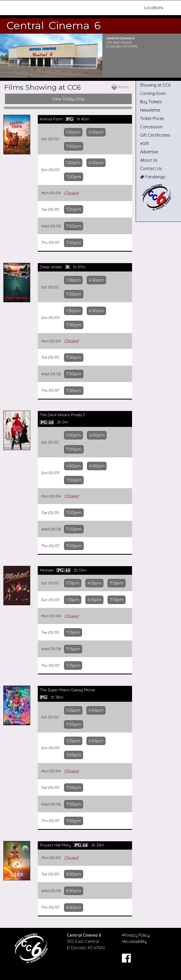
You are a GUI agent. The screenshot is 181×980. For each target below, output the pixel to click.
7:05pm (74, 724)
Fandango (153, 177)
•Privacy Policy (136, 935)
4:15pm (94, 583)
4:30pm (96, 280)
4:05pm (96, 710)
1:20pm (73, 132)
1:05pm (73, 710)
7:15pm (117, 583)
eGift (145, 143)
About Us (149, 160)
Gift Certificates (155, 135)
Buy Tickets (151, 102)
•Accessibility (134, 941)
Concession (151, 127)
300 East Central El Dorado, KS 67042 (122, 44)
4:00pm (97, 435)
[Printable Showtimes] (120, 87)
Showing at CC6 (155, 85)
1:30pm (73, 280)
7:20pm (74, 146)
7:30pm (74, 294)
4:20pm (96, 132)
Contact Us (151, 168)
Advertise (149, 152)
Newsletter (150, 110)
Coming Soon (153, 93)
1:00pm (73, 435)
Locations (154, 8)
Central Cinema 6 (54, 25)
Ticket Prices (152, 118)
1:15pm (73, 583)
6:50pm (74, 874)
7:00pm (74, 449)
